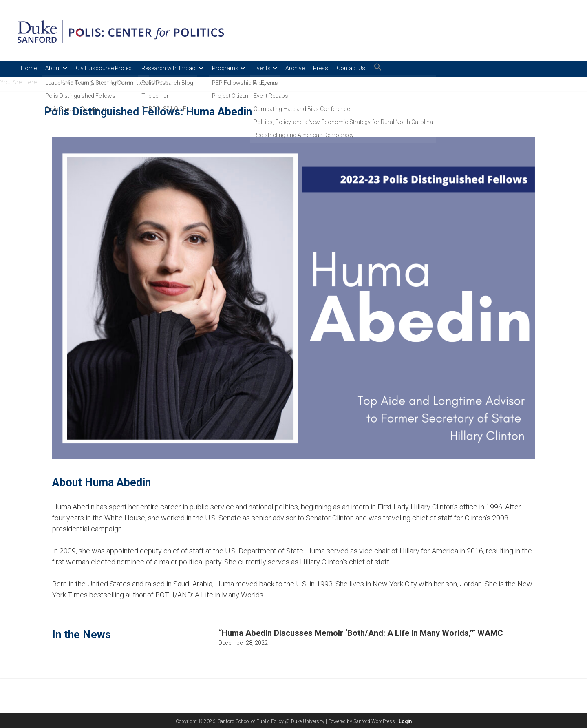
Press (347, 68)
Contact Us (381, 68)
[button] (412, 69)
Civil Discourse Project (112, 68)
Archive (318, 68)
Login (405, 720)
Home (29, 68)
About (57, 68)
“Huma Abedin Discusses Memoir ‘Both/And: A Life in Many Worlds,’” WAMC (361, 631)
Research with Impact (181, 68)
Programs (240, 68)
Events (281, 68)
